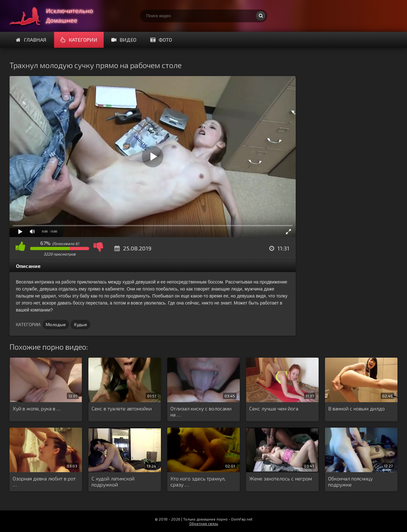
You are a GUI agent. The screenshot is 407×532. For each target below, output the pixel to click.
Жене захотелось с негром (281, 478)
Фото (161, 40)
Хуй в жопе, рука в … (37, 408)
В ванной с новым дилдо (356, 408)
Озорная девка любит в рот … (44, 481)
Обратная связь (204, 523)
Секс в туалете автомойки (122, 408)
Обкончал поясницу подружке (350, 481)
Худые (80, 324)
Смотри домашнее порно (57, 16)
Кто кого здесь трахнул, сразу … (198, 481)
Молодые (56, 324)
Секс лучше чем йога (274, 408)
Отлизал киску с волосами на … (201, 411)
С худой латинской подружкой (113, 481)
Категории (79, 40)
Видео (124, 40)
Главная (31, 40)
